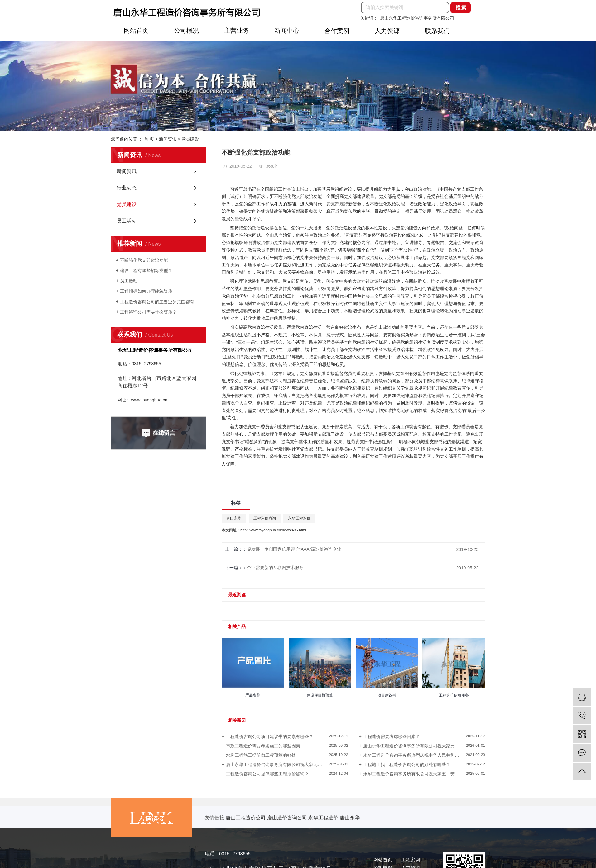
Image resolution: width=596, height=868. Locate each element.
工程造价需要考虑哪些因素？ (392, 736)
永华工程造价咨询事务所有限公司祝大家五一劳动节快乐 (418, 774)
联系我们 (437, 31)
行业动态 (127, 188)
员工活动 (127, 221)
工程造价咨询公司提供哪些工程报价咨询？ (267, 774)
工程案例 (411, 860)
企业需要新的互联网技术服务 (275, 568)
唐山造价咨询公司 (288, 818)
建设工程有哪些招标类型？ (146, 271)
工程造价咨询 (265, 518)
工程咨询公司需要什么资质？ (148, 312)
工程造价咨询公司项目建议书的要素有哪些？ (270, 736)
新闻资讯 (168, 139)
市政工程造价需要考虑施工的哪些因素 (263, 746)
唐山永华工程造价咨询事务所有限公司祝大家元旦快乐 (416, 746)
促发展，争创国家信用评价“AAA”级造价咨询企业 (294, 549)
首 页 (149, 139)
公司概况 (186, 31)
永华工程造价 (299, 518)
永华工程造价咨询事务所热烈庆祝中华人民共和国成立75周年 (422, 755)
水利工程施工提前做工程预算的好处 (261, 755)
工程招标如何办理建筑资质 (146, 291)
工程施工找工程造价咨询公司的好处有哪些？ (407, 765)
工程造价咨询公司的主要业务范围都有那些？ (161, 302)
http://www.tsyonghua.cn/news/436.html (273, 530)
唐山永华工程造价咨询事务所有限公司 (417, 18)
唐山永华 (234, 518)
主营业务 (237, 31)
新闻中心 (287, 31)
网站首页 (136, 31)
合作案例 (337, 31)
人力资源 (387, 31)
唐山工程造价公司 (246, 818)
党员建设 (190, 139)
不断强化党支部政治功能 (144, 260)
